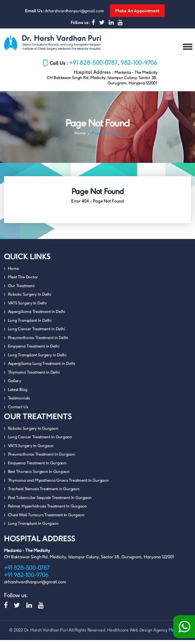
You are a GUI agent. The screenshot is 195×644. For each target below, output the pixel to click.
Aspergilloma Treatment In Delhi (37, 315)
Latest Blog (18, 393)
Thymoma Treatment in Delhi (34, 376)
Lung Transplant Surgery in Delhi (37, 359)
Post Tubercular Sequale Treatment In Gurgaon (50, 501)
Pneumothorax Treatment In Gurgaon (42, 458)
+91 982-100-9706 (26, 579)
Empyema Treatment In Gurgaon (37, 467)
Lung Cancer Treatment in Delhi (37, 333)
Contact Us (18, 411)
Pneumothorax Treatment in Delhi (38, 342)
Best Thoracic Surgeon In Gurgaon (39, 475)
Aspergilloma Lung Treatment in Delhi (42, 367)
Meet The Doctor (23, 281)
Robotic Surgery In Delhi (30, 298)
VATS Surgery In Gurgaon (31, 450)
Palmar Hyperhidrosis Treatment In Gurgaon (47, 510)
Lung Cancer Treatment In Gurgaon (40, 441)
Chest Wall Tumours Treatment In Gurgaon (46, 519)
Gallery (14, 385)
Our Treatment (21, 290)
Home (80, 137)
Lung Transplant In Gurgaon (33, 527)
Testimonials (19, 402)
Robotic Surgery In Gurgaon (33, 432)
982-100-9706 (139, 67)
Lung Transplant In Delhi (30, 324)
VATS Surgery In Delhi (27, 307)
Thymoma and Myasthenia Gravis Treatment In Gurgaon (58, 484)
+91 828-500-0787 (93, 67)
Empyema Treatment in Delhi (34, 350)
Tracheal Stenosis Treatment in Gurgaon (44, 493)
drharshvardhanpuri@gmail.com (74, 11)
